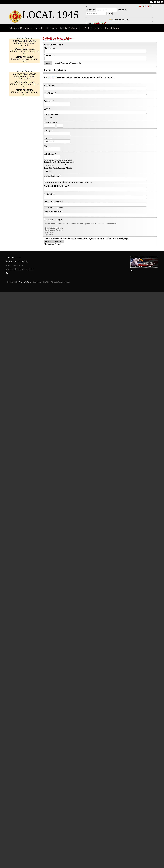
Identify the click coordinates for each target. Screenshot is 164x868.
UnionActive (25, 282)
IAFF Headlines (93, 28)
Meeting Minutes (70, 28)
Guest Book (112, 28)
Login (110, 13)
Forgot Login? (99, 23)
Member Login (145, 6)
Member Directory (46, 28)
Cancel (89, 23)
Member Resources (21, 28)
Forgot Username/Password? (67, 63)
